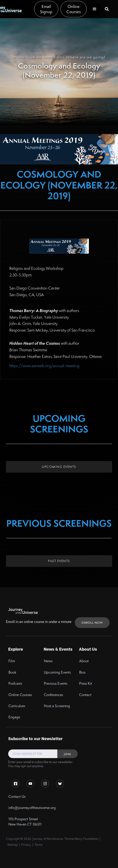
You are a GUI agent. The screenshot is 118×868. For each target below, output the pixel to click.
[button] (95, 9)
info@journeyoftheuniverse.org (32, 808)
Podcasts (15, 683)
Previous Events (56, 683)
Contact (85, 695)
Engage (14, 717)
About (84, 661)
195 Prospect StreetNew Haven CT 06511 (25, 822)
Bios (82, 672)
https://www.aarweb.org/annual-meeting (44, 366)
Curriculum (17, 706)
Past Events (59, 561)
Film (12, 661)
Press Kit (86, 683)
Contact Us (17, 797)
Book (12, 672)
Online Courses (74, 9)
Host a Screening (57, 706)
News (48, 661)
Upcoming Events (59, 467)
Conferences (53, 695)
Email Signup (46, 9)
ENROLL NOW (92, 623)
